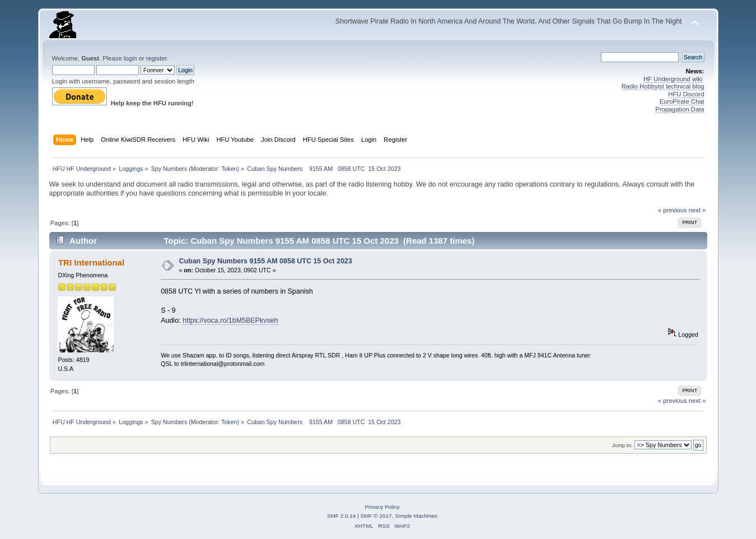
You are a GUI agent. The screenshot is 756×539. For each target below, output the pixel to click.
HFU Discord (686, 94)
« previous (673, 210)
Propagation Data (680, 109)
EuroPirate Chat (682, 101)
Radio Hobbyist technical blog (663, 86)
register (157, 58)
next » (697, 210)
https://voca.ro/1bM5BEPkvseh (230, 320)
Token (229, 169)
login (130, 58)
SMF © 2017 (376, 516)
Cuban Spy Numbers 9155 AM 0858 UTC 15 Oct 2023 (265, 261)
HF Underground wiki (673, 79)
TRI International (91, 262)
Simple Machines (416, 516)
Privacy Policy (382, 507)
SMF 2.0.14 (342, 516)
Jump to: (622, 445)
